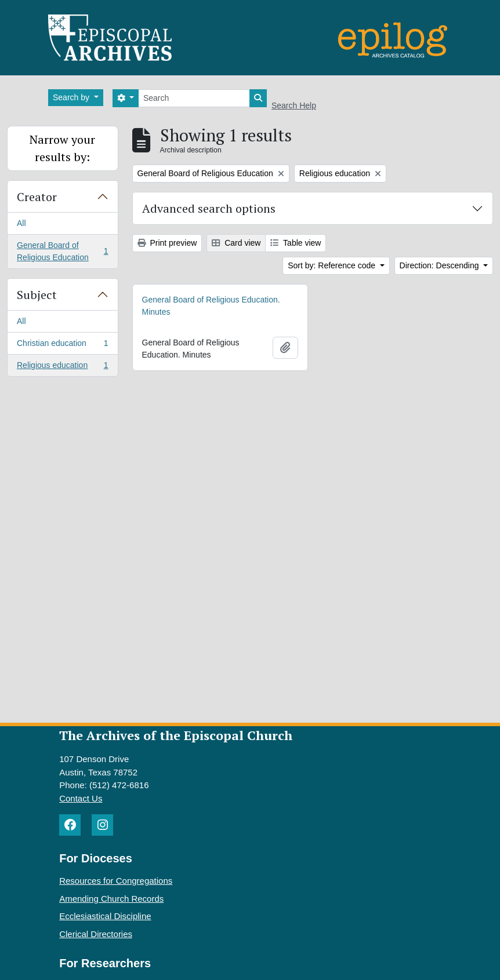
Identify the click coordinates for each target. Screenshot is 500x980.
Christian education (62, 345)
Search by (72, 97)
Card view (236, 243)
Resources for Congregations (116, 881)
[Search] (194, 98)
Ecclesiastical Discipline (105, 916)
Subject (37, 295)
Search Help (294, 105)
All (21, 223)
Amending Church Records (111, 899)
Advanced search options (209, 208)
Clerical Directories (96, 934)
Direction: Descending (441, 265)
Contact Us (81, 798)
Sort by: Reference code (333, 265)
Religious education (62, 367)
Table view (296, 243)
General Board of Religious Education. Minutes (211, 306)
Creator (37, 197)
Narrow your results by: (62, 148)
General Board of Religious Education (62, 251)
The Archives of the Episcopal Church (176, 735)
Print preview (167, 243)
